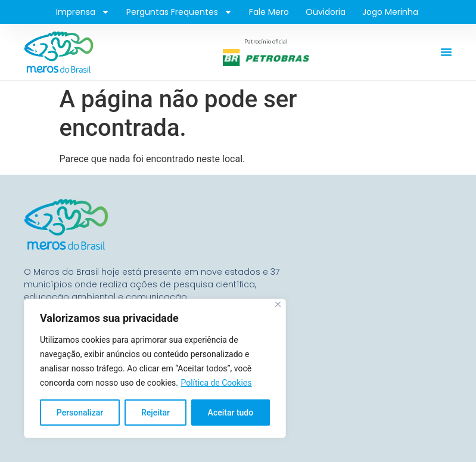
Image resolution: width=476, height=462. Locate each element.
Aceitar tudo (231, 413)
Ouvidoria (326, 12)
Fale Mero (269, 12)
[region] (155, 368)
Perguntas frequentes (179, 12)
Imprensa (83, 12)
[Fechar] (278, 304)
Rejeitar (155, 413)
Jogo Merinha (390, 12)
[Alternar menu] (446, 52)
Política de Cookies (216, 383)
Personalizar (80, 413)
